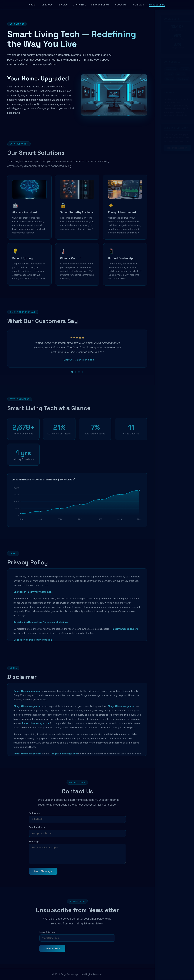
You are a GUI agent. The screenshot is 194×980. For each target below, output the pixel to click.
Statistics (79, 5)
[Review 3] (79, 376)
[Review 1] (72, 376)
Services (47, 5)
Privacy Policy (100, 5)
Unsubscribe (157, 5)
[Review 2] (76, 376)
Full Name (34, 817)
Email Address (37, 832)
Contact (139, 5)
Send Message (43, 875)
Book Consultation (174, 148)
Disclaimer (121, 5)
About (33, 5)
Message (34, 846)
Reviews (63, 5)
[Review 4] (82, 376)
